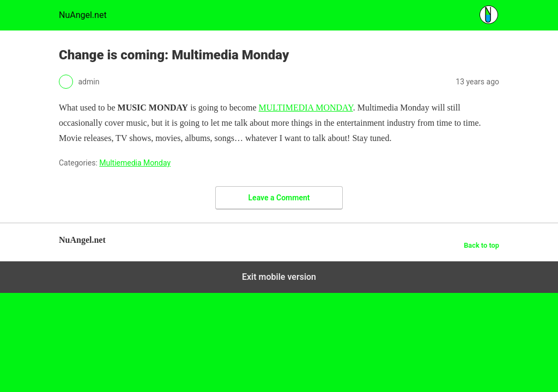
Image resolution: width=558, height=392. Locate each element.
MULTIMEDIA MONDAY (305, 108)
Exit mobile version (279, 277)
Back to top (481, 245)
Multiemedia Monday (135, 163)
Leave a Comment (279, 198)
